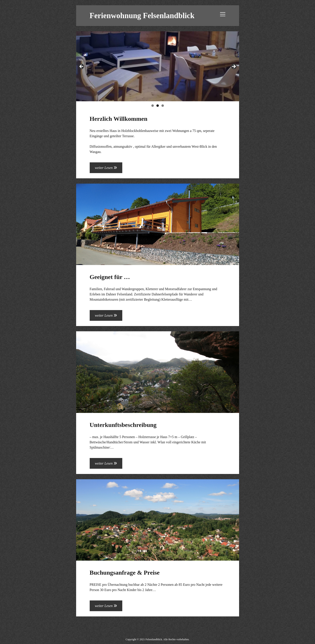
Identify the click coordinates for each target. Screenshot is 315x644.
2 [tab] (158, 106)
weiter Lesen (109, 169)
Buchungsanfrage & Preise (158, 520)
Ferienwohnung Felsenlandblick (142, 16)
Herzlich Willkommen (119, 119)
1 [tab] (153, 106)
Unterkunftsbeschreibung (158, 372)
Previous (82, 67)
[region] (158, 68)
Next (234, 67)
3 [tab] (163, 106)
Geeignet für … (158, 224)
